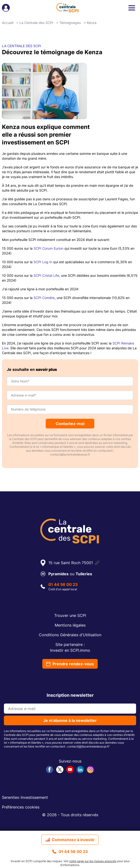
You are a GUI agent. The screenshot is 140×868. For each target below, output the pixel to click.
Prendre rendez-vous (70, 664)
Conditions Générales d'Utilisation (70, 635)
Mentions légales (70, 625)
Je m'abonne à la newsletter (70, 720)
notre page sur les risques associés (93, 861)
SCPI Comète (44, 298)
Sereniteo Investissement (25, 797)
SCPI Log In (43, 262)
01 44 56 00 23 (70, 852)
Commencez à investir (70, 840)
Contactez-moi (70, 424)
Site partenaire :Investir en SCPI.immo (70, 647)
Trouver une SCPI (70, 615)
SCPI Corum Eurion (48, 248)
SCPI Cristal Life (46, 275)
